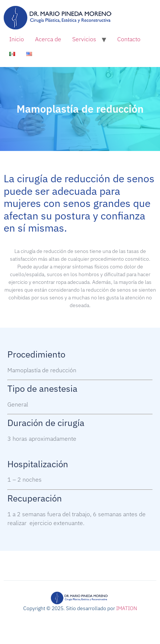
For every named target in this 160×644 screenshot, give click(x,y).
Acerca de (48, 39)
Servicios (84, 39)
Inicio (17, 39)
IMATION (127, 608)
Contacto (129, 39)
